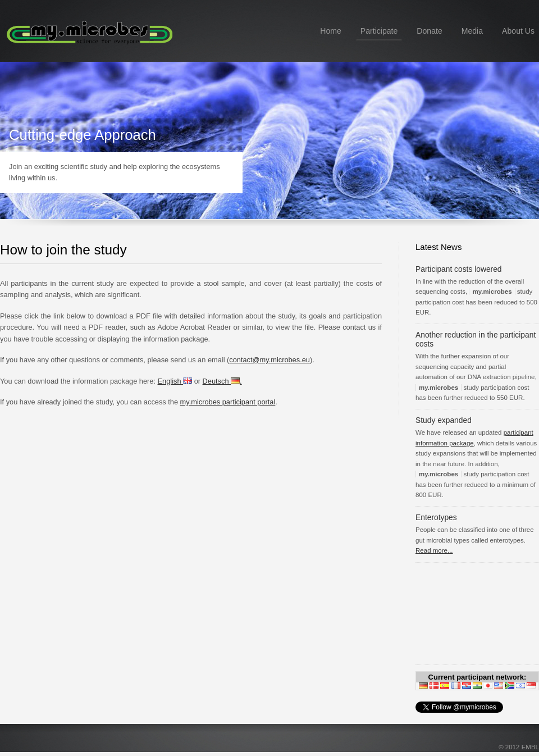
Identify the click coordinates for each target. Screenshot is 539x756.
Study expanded (444, 420)
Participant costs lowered (459, 269)
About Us (518, 31)
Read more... (434, 550)
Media (472, 31)
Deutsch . (222, 381)
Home (331, 31)
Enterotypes (436, 517)
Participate (379, 31)
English (175, 381)
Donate (429, 31)
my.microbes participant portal (228, 402)
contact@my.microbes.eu (269, 360)
